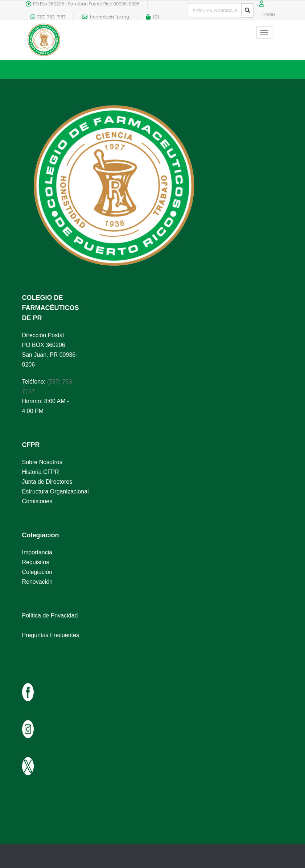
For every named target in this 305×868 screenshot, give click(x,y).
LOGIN (269, 15)
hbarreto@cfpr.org (105, 17)
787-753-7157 (48, 17)
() (152, 17)
